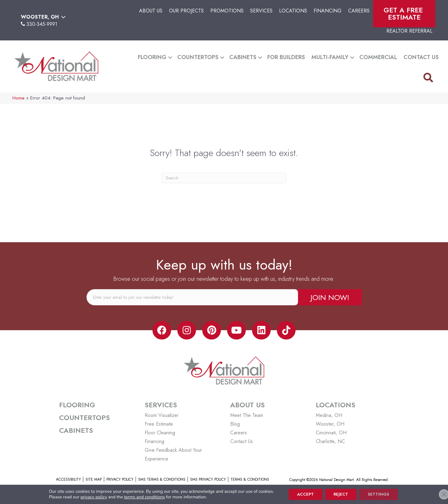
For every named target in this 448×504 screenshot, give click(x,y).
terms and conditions (141, 497)
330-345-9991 (42, 24)
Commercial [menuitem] (378, 57)
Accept (303, 494)
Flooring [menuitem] (152, 57)
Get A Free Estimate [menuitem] (404, 14)
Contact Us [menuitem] (421, 57)
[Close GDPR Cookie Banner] (438, 494)
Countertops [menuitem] (198, 57)
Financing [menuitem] (328, 11)
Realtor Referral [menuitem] (409, 31)
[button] (170, 57)
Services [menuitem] (261, 11)
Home (19, 98)
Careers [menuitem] (359, 11)
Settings (381, 494)
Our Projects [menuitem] (186, 11)
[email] (192, 297)
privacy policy (90, 497)
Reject (341, 494)
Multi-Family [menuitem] (330, 57)
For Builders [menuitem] (286, 57)
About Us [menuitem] (151, 11)
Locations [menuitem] (293, 11)
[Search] (224, 178)
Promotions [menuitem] (227, 11)
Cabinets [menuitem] (243, 57)
